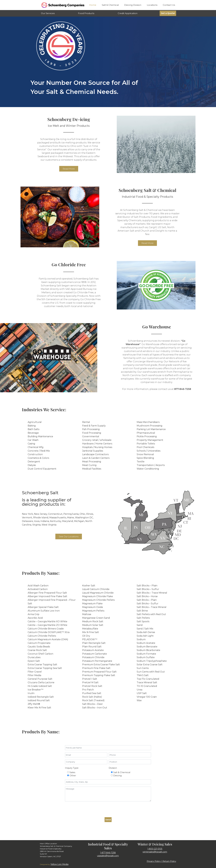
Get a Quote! (168, 13)
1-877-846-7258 (108, 853)
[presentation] (87, 809)
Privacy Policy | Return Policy (161, 861)
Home (93, 5)
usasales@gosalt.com (108, 856)
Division (113, 768)
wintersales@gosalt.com (155, 852)
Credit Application (128, 13)
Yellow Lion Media (59, 864)
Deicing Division (133, 5)
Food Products (86, 13)
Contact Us (169, 5)
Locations (152, 5)
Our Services (48, 13)
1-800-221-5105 (155, 849)
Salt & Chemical (110, 5)
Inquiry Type (72, 768)
